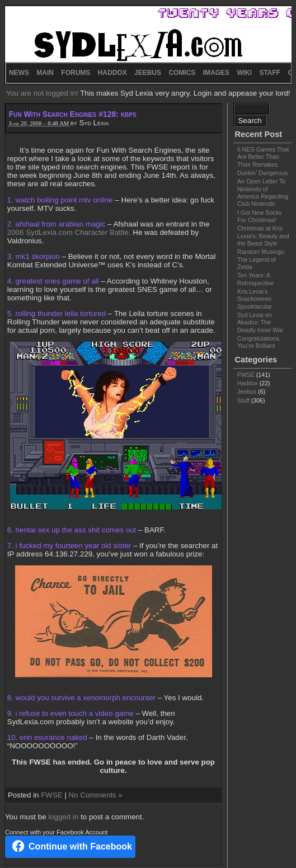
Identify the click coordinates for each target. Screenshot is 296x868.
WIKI (244, 73)
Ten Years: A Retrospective (255, 279)
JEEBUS (148, 73)
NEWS (19, 73)
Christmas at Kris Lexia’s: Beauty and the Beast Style (263, 236)
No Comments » (96, 795)
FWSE (52, 795)
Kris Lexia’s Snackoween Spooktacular (255, 299)
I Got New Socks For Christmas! (259, 216)
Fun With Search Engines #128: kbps (73, 114)
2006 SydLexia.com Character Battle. (69, 232)
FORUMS (76, 73)
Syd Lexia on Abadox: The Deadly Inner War (260, 322)
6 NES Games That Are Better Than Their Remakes (263, 157)
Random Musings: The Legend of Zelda (261, 259)
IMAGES (216, 73)
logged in (63, 817)
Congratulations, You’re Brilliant (259, 342)
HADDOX (112, 73)
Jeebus (247, 391)
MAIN (45, 73)
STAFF (270, 73)
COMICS (182, 73)
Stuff (243, 400)
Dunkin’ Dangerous (262, 173)
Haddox (248, 383)
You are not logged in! (43, 93)
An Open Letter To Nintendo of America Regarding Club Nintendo (263, 192)
